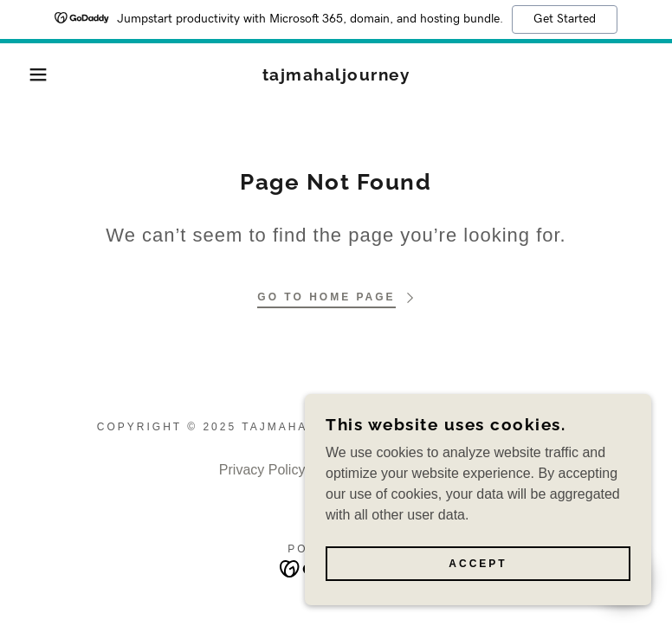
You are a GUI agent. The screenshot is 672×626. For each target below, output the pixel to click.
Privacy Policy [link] (262, 470)
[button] (34, 74)
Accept (478, 564)
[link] (336, 76)
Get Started (565, 19)
